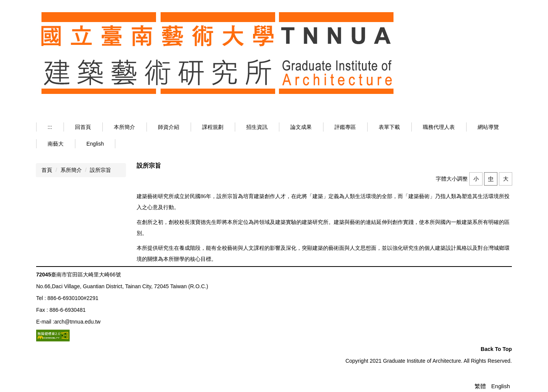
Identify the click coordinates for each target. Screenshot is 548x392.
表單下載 (389, 127)
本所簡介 (124, 127)
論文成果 (301, 127)
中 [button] (491, 179)
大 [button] (506, 179)
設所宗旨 (100, 170)
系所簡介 (71, 170)
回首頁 (83, 127)
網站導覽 (488, 127)
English (95, 144)
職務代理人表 (439, 127)
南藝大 (56, 144)
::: (50, 127)
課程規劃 (213, 127)
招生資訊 (257, 127)
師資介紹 (169, 127)
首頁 (47, 170)
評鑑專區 (345, 127)
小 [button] (476, 179)
